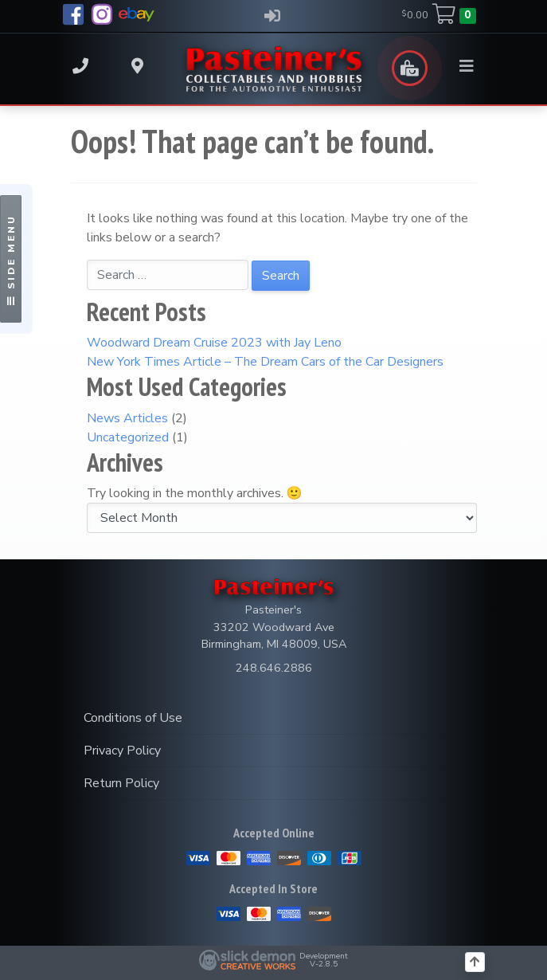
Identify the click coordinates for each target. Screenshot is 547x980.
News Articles (127, 418)
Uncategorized (128, 437)
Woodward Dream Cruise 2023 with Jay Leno (214, 343)
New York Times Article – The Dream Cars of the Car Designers (265, 362)
